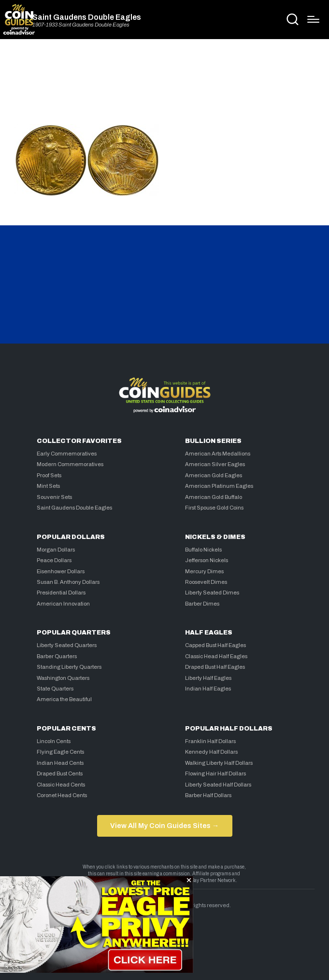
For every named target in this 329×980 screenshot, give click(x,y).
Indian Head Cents (60, 763)
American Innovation (63, 604)
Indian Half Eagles (208, 689)
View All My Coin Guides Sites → (164, 826)
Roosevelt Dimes (206, 582)
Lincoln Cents (54, 741)
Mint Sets (48, 486)
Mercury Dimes (204, 571)
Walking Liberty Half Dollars (219, 763)
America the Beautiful (64, 699)
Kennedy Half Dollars (211, 752)
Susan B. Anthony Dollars (68, 582)
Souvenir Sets (54, 497)
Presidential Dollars (61, 593)
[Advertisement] (165, 85)
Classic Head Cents (61, 785)
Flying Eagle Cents (60, 752)
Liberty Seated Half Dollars (218, 785)
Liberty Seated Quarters (67, 645)
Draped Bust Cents (60, 773)
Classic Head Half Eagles (216, 656)
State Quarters (55, 689)
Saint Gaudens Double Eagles (87, 17)
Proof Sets (49, 475)
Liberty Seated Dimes (212, 593)
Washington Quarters (63, 678)
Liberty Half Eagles (208, 678)
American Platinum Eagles (219, 486)
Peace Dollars (54, 560)
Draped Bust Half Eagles (215, 667)
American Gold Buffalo (214, 497)
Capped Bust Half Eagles (215, 645)
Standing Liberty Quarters (69, 667)
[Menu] (313, 19)
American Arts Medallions (218, 454)
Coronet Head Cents (62, 795)
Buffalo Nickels (203, 550)
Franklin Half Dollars (210, 741)
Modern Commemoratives (70, 464)
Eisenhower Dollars (61, 571)
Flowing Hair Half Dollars (215, 773)
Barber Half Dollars (208, 795)
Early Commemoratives (67, 454)
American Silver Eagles (215, 464)
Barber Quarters (57, 656)
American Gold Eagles (214, 475)
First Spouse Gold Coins (214, 508)
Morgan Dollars (56, 550)
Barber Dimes (202, 604)
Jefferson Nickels (207, 560)
